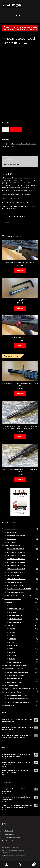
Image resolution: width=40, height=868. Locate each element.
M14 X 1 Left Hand (15, 662)
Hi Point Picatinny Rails (14, 682)
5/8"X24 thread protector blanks (18, 702)
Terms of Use (9, 834)
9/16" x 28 (12, 655)
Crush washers (12, 539)
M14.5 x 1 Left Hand (15, 619)
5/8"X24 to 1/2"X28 (13, 576)
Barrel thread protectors (13, 599)
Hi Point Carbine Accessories (20, 27)
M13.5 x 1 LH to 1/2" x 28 (15, 586)
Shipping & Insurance (12, 838)
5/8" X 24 (12, 649)
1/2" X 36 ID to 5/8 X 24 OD (16, 566)
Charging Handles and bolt (21, 144)
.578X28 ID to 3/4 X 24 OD (15, 549)
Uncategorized (9, 705)
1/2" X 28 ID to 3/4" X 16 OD (16, 552)
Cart (31, 863)
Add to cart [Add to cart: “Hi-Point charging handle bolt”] (20, 308)
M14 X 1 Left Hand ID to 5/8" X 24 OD (19, 589)
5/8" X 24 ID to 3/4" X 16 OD (16, 569)
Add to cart (16, 130)
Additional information (11, 164)
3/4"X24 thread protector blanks (18, 699)
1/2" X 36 (12, 635)
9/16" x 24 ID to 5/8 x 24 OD (16, 579)
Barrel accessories (11, 529)
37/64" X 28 (13, 646)
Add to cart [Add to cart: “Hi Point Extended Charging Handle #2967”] (20, 271)
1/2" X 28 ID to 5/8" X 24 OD (16, 559)
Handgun (10, 602)
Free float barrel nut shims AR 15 (15, 665)
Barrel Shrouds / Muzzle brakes (17, 672)
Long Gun (10, 626)
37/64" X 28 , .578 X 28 (17, 609)
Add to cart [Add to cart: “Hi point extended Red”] (20, 346)
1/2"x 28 (12, 606)
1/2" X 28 (12, 629)
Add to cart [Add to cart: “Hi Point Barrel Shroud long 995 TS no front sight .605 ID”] (20, 479)
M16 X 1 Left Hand (15, 622)
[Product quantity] (5, 130)
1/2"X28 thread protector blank (17, 695)
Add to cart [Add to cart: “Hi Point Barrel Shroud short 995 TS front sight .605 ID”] (20, 394)
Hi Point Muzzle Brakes (14, 679)
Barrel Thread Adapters (12, 546)
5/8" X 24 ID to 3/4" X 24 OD (16, 572)
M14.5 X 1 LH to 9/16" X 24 (15, 592)
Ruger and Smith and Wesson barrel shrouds (19, 689)
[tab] (20, 159)
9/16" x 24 (12, 612)
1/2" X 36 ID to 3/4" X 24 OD (16, 562)
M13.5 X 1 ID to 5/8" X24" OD (16, 582)
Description (8, 159)
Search (20, 865)
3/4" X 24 (12, 642)
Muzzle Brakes (12, 542)
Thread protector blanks (13, 692)
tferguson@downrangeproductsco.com (14, 855)
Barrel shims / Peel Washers (16, 536)
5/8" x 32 (12, 652)
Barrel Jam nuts (12, 532)
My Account (9, 831)
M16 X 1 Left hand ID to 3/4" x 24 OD (19, 595)
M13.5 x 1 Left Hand (15, 615)
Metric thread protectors (13, 685)
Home (8, 27)
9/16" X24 (12, 659)
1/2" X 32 (12, 632)
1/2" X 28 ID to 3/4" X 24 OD (16, 556)
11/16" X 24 (13, 639)
